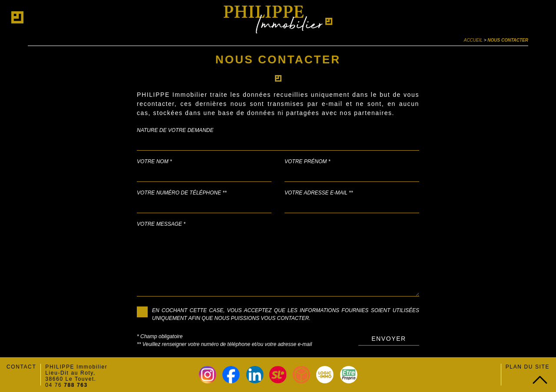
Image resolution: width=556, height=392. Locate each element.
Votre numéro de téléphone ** (182, 193)
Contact (21, 367)
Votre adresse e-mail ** (319, 193)
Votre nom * (154, 161)
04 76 (66, 385)
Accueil (473, 40)
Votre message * (161, 224)
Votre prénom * (307, 161)
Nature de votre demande (175, 130)
